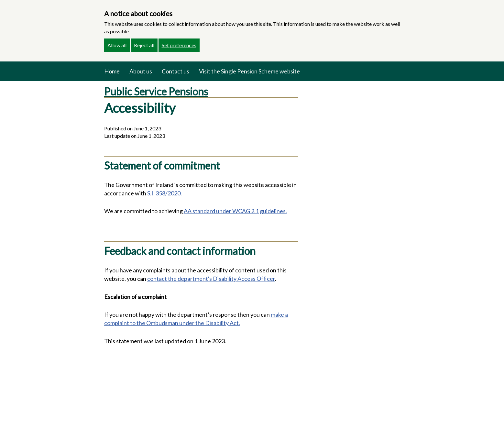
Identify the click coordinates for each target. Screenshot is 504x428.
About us (141, 71)
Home (112, 71)
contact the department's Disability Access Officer (211, 279)
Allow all (117, 45)
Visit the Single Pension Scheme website (249, 71)
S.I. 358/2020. (164, 193)
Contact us (175, 71)
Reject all (144, 45)
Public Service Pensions (156, 91)
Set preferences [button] (179, 45)
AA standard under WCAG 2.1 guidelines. (235, 211)
